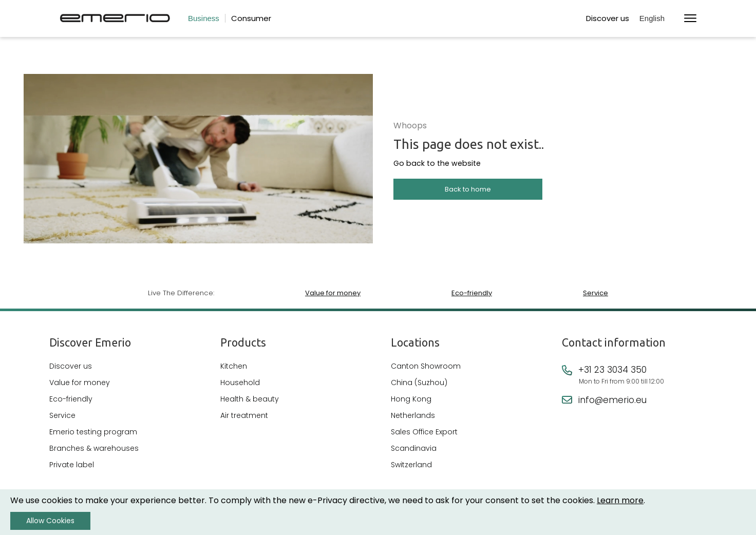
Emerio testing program (93, 433)
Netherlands (413, 416)
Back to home (468, 190)
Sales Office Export (424, 433)
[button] (657, 19)
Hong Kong (411, 400)
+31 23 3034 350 (612, 371)
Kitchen (234, 367)
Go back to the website (432, 165)
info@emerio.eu (612, 401)
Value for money (332, 293)
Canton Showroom (426, 367)
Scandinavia (414, 449)
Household (240, 384)
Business (204, 18)
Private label (72, 466)
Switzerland (411, 466)
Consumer (251, 18)
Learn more (620, 500)
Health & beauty (250, 400)
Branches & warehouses (94, 449)
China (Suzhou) (419, 384)
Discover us (608, 18)
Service (596, 293)
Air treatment (244, 416)
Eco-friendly (471, 293)
